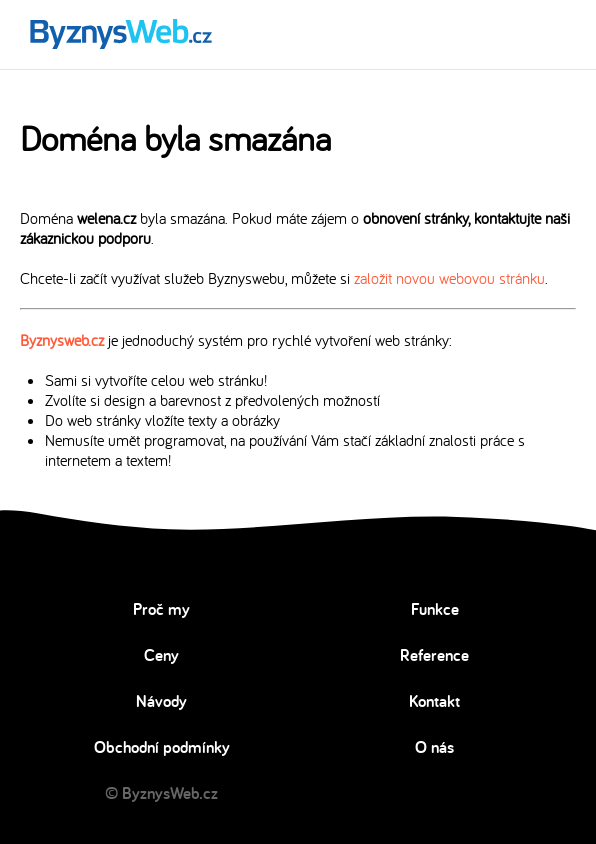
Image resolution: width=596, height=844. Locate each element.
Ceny (161, 655)
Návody (161, 701)
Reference (434, 655)
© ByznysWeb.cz (161, 793)
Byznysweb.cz (62, 340)
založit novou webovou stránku (449, 278)
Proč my (161, 609)
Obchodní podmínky (162, 747)
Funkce (435, 609)
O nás (434, 747)
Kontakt (434, 701)
